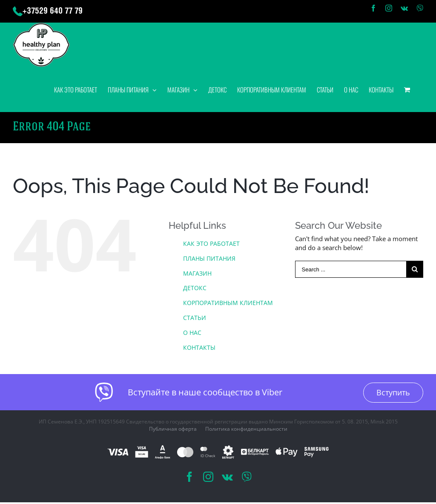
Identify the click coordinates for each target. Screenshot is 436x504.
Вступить (393, 392)
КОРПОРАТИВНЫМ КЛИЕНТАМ (228, 303)
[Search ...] (351, 269)
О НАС (192, 333)
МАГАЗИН (197, 273)
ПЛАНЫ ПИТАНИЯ (209, 258)
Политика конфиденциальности (246, 429)
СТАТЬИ (195, 318)
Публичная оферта (173, 429)
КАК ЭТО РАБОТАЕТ (211, 243)
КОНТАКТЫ (199, 347)
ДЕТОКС (195, 288)
